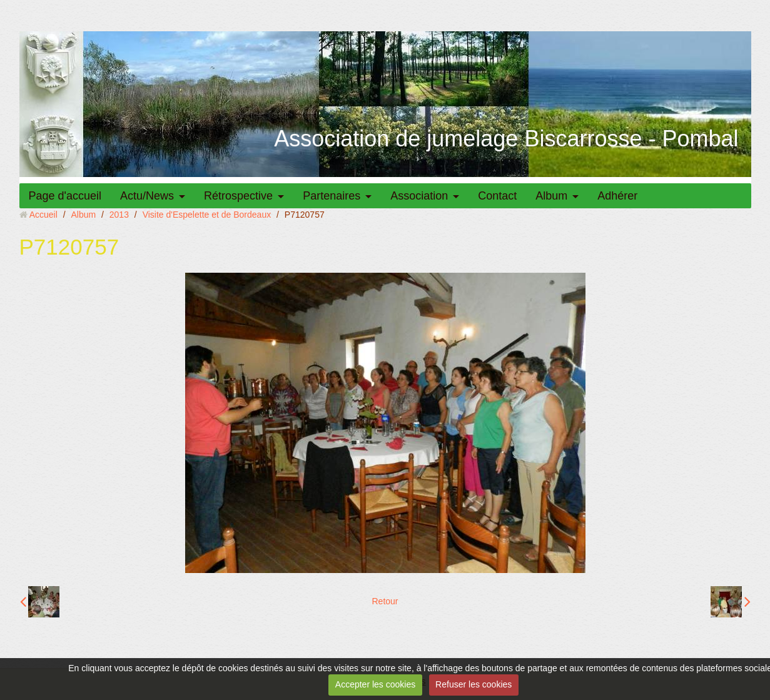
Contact (497, 196)
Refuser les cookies (474, 684)
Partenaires (332, 196)
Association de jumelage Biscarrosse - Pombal (506, 139)
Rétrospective (238, 196)
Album (551, 196)
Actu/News (147, 196)
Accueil (43, 215)
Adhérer (617, 196)
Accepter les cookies (375, 684)
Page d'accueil (65, 196)
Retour (385, 601)
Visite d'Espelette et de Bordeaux (207, 215)
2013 (119, 215)
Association (419, 196)
